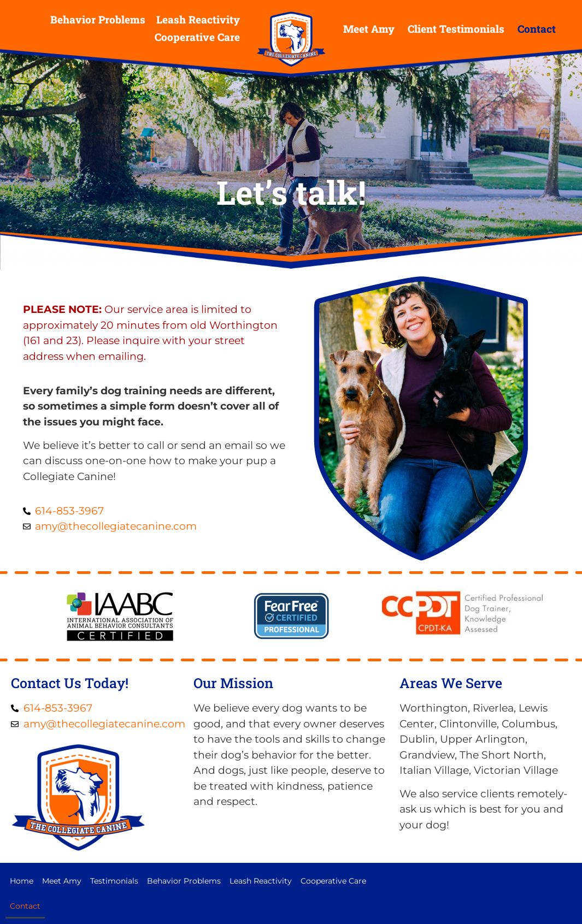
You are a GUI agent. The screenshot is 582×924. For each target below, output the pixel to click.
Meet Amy (369, 29)
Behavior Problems (98, 19)
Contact (537, 29)
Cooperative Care (197, 37)
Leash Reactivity (198, 19)
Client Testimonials (456, 29)
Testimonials (114, 881)
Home (22, 881)
